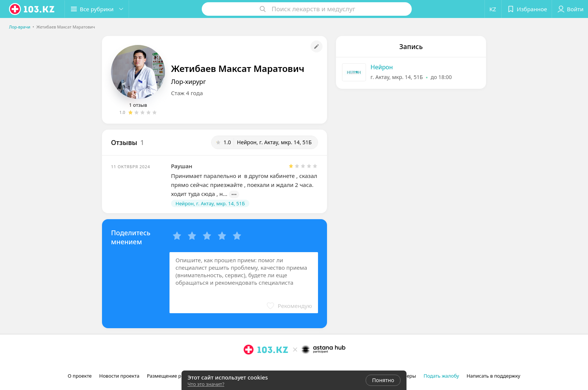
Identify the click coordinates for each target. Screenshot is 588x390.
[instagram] (249, 366)
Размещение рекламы (173, 376)
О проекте (80, 376)
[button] (97, 9)
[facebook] (259, 366)
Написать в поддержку (493, 376)
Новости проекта (119, 376)
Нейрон (382, 67)
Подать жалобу (441, 376)
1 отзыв (138, 105)
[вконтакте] (270, 366)
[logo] (32, 9)
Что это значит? (206, 384)
